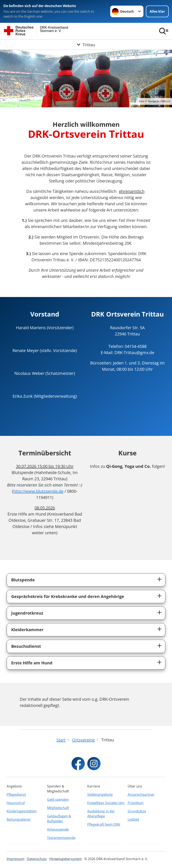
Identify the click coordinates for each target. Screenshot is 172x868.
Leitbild (133, 819)
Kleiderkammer (27, 630)
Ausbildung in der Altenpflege (101, 814)
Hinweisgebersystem (66, 859)
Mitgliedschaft (58, 808)
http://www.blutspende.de (38, 491)
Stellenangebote (100, 795)
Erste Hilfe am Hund (32, 663)
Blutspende (23, 580)
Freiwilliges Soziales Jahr (106, 803)
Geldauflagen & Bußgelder (59, 819)
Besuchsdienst (26, 646)
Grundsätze (137, 811)
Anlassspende (58, 829)
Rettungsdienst (19, 819)
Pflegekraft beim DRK (104, 824)
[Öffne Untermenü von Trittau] (86, 45)
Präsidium (136, 803)
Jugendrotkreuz (27, 613)
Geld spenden (58, 800)
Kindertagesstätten (22, 811)
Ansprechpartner (141, 795)
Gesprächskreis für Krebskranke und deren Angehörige (68, 596)
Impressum (16, 859)
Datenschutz (37, 859)
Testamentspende (61, 838)
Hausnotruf (16, 803)
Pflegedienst (16, 795)
